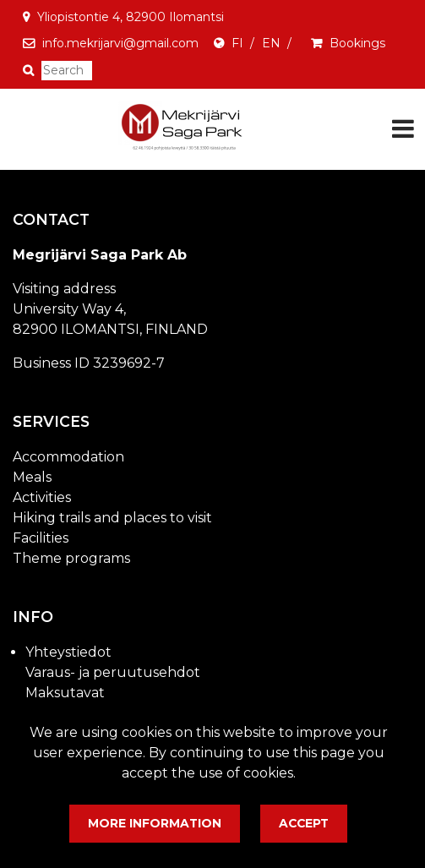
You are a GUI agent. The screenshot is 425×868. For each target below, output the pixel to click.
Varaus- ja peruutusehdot (113, 672)
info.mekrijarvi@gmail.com (120, 43)
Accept (304, 823)
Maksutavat (65, 693)
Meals (32, 477)
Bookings (357, 43)
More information (155, 823)
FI (237, 43)
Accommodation (68, 457)
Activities (42, 497)
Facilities (41, 538)
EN (271, 43)
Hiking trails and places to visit (112, 518)
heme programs (76, 558)
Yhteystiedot (68, 652)
